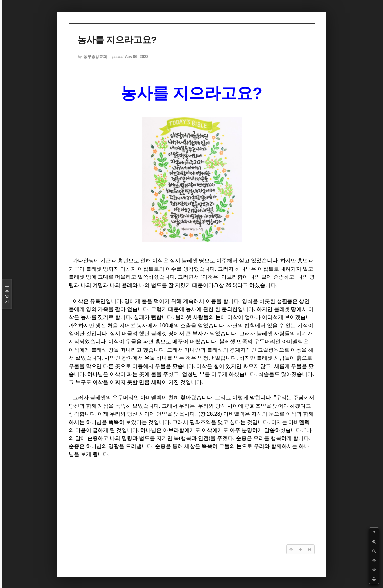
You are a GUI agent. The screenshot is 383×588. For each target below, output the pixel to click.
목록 (7, 294)
